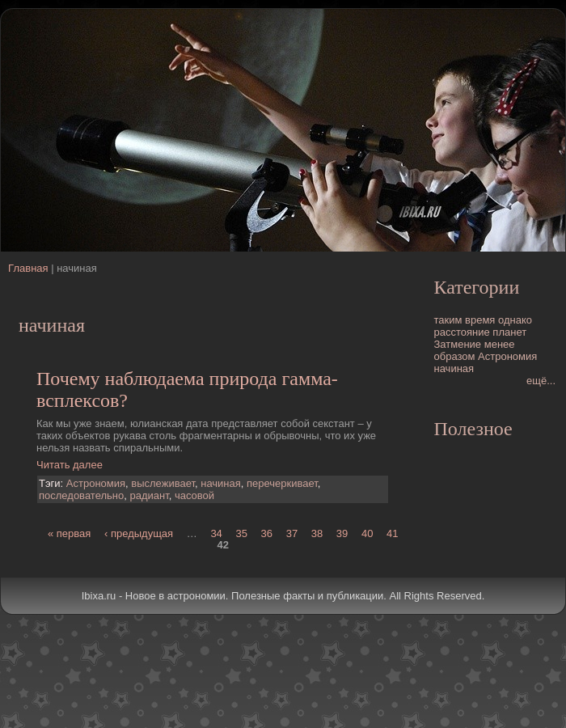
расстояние (462, 332)
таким (448, 320)
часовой (194, 495)
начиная (221, 483)
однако (515, 320)
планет (509, 332)
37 (292, 533)
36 (267, 533)
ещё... (541, 381)
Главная (28, 268)
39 (342, 533)
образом (455, 356)
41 (392, 533)
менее (500, 344)
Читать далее (70, 465)
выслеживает (163, 483)
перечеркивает (282, 483)
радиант (149, 495)
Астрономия (96, 483)
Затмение (458, 344)
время (480, 320)
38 (317, 533)
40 (367, 533)
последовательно (81, 495)
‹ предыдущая (139, 533)
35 (241, 533)
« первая (69, 533)
